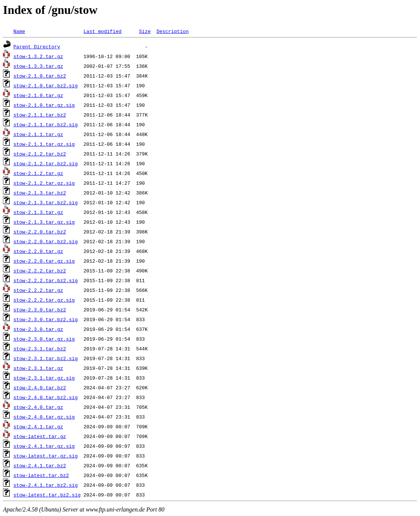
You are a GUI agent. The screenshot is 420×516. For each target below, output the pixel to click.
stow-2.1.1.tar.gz (38, 134)
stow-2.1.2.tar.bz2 (40, 154)
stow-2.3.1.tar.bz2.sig (46, 358)
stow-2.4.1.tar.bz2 (40, 465)
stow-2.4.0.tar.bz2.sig (46, 397)
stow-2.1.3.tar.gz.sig (44, 222)
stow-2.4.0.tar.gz (38, 407)
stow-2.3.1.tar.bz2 (40, 348)
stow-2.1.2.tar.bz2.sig (46, 163)
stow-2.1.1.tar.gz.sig (44, 144)
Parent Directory (37, 46)
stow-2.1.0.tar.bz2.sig (46, 85)
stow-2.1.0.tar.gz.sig (44, 105)
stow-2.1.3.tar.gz (38, 212)
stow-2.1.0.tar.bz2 (40, 76)
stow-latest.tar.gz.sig (46, 456)
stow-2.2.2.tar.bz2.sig (46, 280)
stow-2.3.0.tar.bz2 (40, 310)
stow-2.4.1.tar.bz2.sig (46, 485)
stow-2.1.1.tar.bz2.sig (46, 124)
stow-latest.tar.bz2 (41, 475)
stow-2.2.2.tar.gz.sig (44, 300)
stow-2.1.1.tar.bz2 (40, 115)
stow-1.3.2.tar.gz (38, 56)
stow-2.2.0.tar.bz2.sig (46, 241)
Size (145, 31)
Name (19, 31)
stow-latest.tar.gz (40, 436)
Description (173, 31)
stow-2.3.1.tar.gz (38, 368)
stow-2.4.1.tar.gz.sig (44, 446)
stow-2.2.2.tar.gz (38, 290)
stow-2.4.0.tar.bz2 (40, 387)
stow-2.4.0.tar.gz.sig (44, 417)
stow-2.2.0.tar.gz (38, 251)
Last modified (102, 31)
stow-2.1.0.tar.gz (38, 95)
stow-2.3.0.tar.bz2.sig (46, 319)
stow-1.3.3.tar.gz (38, 66)
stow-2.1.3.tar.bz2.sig (46, 202)
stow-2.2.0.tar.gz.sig (44, 261)
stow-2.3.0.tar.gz (38, 329)
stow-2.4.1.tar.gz (38, 426)
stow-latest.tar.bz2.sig (47, 495)
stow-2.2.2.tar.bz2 (40, 271)
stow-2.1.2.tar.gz (38, 173)
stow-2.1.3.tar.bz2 (40, 193)
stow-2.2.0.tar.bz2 (40, 232)
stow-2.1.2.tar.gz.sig (44, 183)
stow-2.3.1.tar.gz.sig (44, 378)
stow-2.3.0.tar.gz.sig (44, 339)
